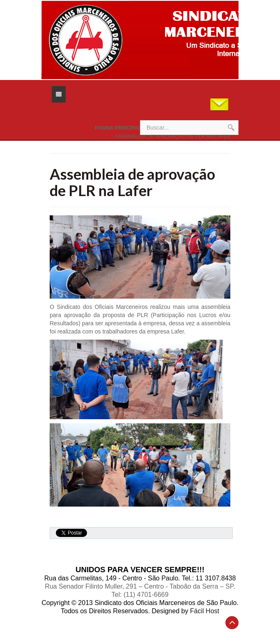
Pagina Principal (118, 128)
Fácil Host (205, 611)
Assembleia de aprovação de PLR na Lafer (132, 182)
